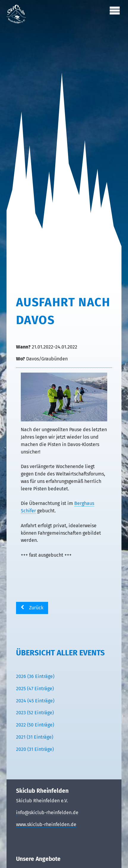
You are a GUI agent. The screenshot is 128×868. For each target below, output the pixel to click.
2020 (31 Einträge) (35, 749)
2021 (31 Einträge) (35, 737)
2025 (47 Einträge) (35, 689)
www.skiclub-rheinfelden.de (46, 824)
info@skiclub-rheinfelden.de (47, 813)
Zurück (36, 608)
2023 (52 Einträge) (35, 713)
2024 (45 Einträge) (35, 701)
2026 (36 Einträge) (35, 676)
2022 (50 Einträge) (35, 725)
